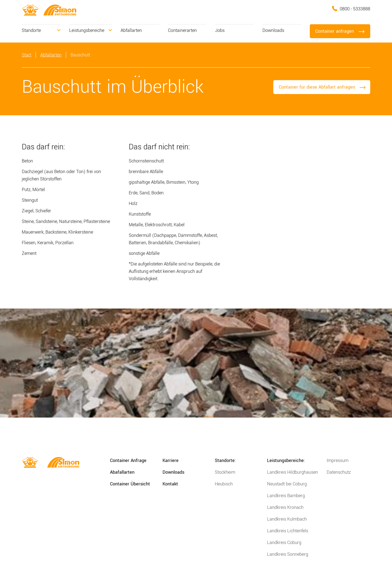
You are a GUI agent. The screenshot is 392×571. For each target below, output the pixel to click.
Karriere (171, 460)
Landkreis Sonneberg (288, 554)
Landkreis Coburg (284, 543)
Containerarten (182, 30)
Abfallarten (131, 30)
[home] (30, 10)
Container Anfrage (128, 460)
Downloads (273, 30)
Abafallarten (122, 472)
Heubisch (224, 484)
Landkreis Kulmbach (287, 519)
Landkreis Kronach (285, 507)
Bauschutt (80, 55)
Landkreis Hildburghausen (293, 472)
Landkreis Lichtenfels (288, 531)
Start (27, 55)
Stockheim (225, 472)
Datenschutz (339, 472)
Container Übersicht (130, 484)
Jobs (220, 30)
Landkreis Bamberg (286, 496)
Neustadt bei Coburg (287, 484)
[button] (41, 30)
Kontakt (170, 484)
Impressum (338, 460)
